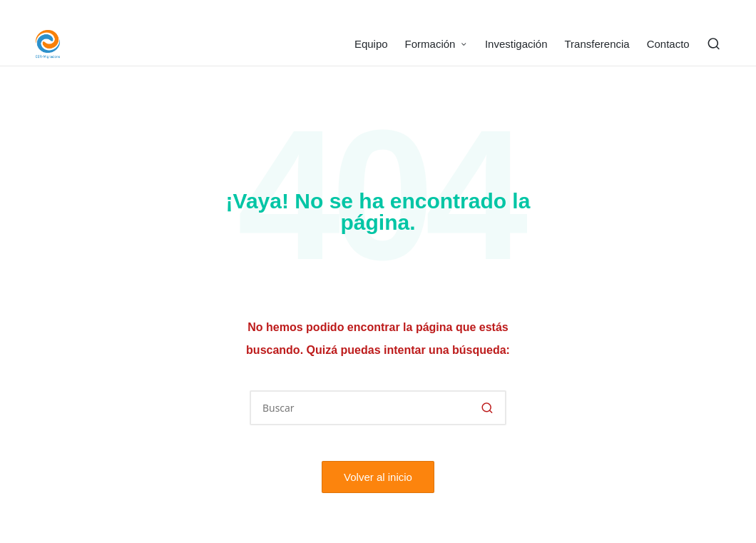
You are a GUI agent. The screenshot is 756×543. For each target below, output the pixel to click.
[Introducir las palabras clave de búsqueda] (378, 408)
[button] (487, 408)
